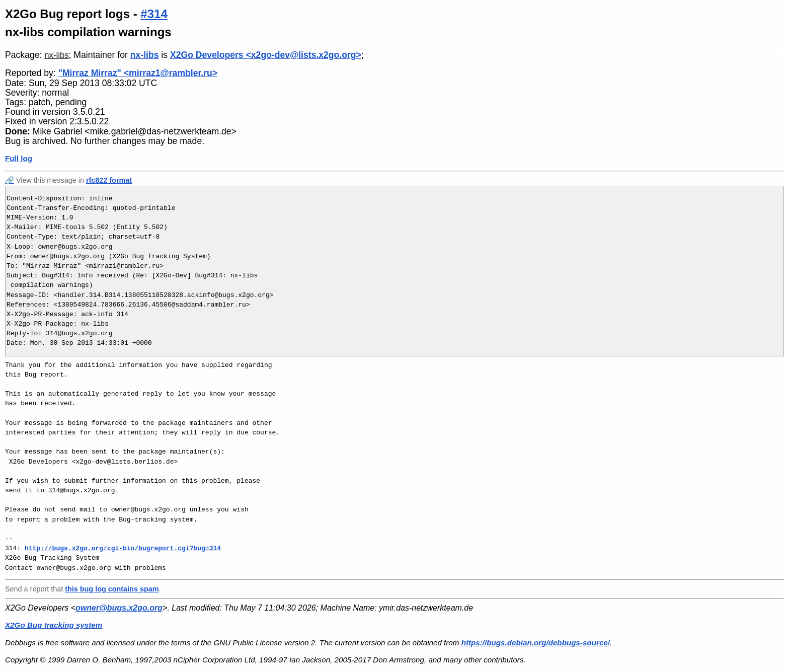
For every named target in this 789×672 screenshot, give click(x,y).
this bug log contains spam (112, 589)
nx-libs (56, 55)
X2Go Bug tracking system (54, 625)
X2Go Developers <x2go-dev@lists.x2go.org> (266, 55)
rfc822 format (109, 180)
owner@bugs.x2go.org (119, 608)
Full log (19, 158)
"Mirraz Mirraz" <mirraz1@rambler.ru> (138, 73)
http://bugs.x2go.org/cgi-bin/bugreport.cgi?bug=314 (123, 548)
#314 (154, 14)
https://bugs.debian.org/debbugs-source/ (536, 643)
